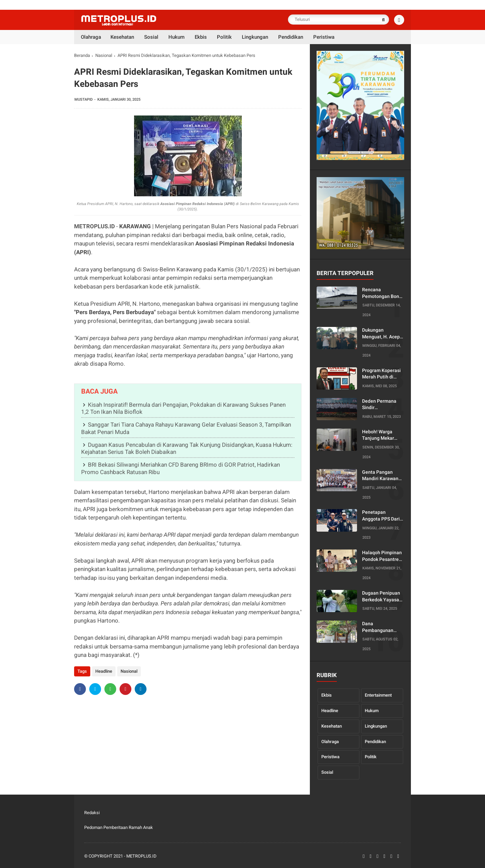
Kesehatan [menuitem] (122, 37)
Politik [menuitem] (224, 37)
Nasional (104, 55)
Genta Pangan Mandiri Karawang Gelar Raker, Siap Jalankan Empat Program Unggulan (382, 476)
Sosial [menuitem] (151, 37)
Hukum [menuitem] (176, 37)
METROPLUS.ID (94, 226)
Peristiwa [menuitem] (324, 37)
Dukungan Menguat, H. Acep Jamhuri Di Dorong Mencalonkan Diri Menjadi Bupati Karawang (382, 334)
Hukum (372, 711)
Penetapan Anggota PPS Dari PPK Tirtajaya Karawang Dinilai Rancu (381, 516)
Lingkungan (376, 726)
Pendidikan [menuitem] (291, 37)
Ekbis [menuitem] (201, 37)
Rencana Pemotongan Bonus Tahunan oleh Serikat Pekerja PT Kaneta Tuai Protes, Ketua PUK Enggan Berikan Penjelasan (383, 293)
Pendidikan (375, 742)
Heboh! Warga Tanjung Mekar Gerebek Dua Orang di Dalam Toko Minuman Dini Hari (383, 435)
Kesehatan (332, 726)
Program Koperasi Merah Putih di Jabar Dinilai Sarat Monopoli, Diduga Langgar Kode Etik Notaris (382, 374)
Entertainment (378, 695)
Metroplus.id (141, 856)
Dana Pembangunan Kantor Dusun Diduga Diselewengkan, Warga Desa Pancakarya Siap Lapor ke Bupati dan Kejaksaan (380, 627)
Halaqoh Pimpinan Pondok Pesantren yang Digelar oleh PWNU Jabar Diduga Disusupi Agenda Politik (382, 556)
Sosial (327, 772)
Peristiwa (330, 757)
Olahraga (330, 742)
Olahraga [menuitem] (91, 37)
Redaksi (92, 813)
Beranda (82, 55)
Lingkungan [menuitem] (255, 37)
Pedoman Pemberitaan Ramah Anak (119, 827)
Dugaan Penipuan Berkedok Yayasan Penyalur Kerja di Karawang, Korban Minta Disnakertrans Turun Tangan (382, 597)
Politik (371, 757)
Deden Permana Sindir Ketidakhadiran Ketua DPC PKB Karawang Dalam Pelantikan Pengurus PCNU (380, 405)
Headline (104, 671)
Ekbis (327, 695)
